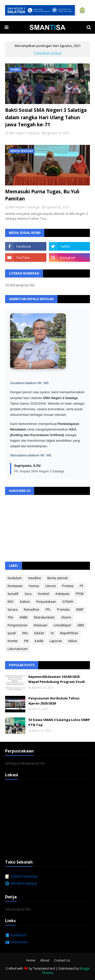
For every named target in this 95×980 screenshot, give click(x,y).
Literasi (51, 586)
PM (26, 641)
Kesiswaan (15, 586)
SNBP (80, 609)
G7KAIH (68, 602)
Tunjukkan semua (48, 53)
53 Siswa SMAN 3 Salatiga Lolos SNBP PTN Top (59, 722)
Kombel (44, 594)
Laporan (56, 641)
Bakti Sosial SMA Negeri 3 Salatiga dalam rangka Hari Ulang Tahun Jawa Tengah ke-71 (46, 117)
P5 (82, 586)
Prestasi (68, 586)
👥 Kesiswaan (16, 942)
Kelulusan (41, 625)
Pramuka (63, 609)
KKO (11, 602)
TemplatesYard (44, 968)
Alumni (66, 617)
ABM (81, 625)
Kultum (25, 602)
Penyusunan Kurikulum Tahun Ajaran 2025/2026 (54, 701)
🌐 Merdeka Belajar (21, 883)
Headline (35, 578)
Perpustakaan (46, 602)
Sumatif (13, 594)
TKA (10, 617)
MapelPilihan (69, 633)
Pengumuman (17, 625)
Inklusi (73, 641)
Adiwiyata (62, 594)
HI (52, 633)
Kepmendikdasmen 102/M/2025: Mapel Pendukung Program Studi (57, 679)
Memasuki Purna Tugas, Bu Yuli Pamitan (42, 195)
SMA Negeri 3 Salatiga (24, 133)
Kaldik (39, 641)
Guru (28, 594)
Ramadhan (32, 609)
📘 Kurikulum (16, 935)
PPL (48, 609)
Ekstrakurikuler (44, 617)
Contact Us (62, 960)
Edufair (39, 633)
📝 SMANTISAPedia (21, 876)
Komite (13, 641)
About (45, 960)
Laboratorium (18, 649)
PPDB (80, 594)
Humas (34, 586)
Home (31, 960)
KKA (25, 633)
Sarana (13, 609)
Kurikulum (15, 578)
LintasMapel (62, 625)
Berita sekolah (58, 578)
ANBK (24, 617)
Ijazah (12, 633)
